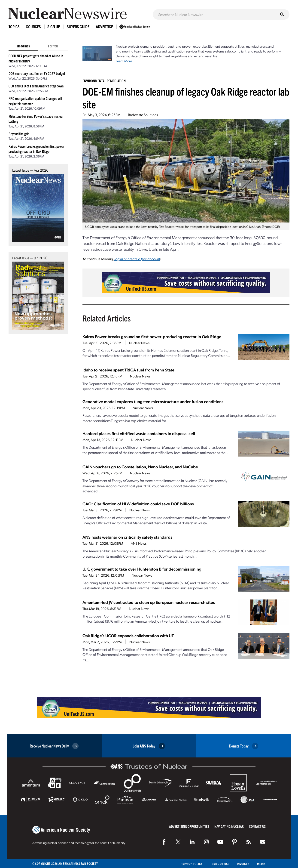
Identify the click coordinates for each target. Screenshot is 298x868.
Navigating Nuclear (229, 826)
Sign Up (54, 26)
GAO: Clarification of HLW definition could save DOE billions (138, 504)
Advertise (104, 26)
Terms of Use (220, 864)
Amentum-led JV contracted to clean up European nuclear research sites (149, 602)
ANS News (139, 543)
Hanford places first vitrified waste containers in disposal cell (139, 433)
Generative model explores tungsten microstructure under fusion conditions (153, 401)
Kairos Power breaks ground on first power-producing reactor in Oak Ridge (152, 336)
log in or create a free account (137, 259)
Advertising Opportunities (189, 826)
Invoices (243, 864)
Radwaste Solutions (143, 115)
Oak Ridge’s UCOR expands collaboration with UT (128, 635)
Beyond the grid (19, 134)
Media (261, 864)
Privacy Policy (192, 864)
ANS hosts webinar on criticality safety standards (127, 537)
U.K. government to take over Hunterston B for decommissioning (142, 569)
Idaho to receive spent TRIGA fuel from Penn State (128, 370)
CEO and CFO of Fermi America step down (36, 86)
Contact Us (257, 826)
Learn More (124, 61)
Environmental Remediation (104, 81)
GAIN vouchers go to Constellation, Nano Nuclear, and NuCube (140, 467)
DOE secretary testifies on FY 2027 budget (37, 73)
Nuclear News (139, 343)
